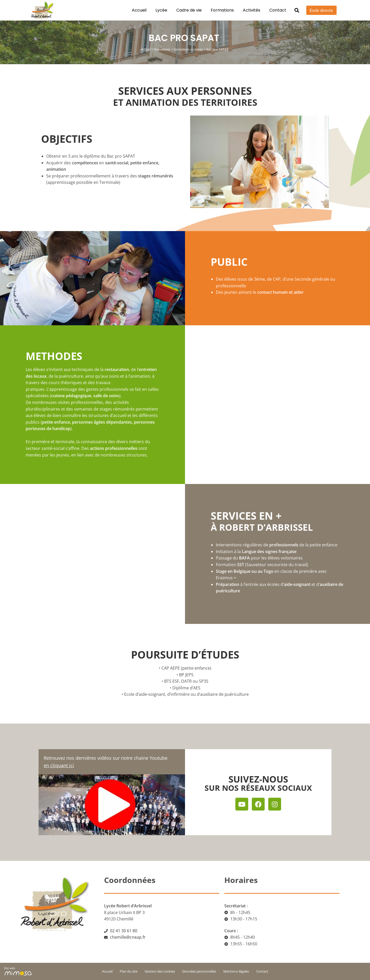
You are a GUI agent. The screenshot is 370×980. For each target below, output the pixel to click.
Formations (217, 10)
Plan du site (129, 971)
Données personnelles (199, 971)
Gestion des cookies (160, 971)
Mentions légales (236, 971)
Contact (272, 10)
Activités (246, 10)
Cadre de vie (184, 10)
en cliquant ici (59, 765)
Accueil (134, 10)
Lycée (156, 10)
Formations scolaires (188, 49)
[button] (292, 10)
